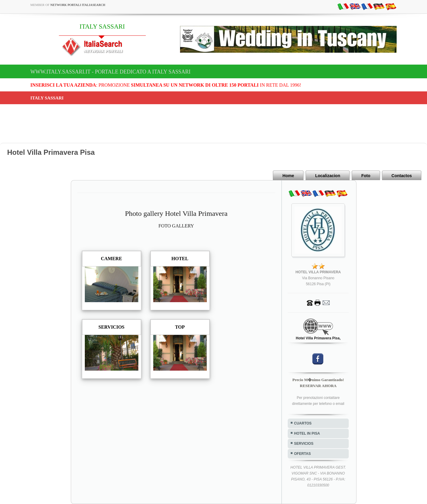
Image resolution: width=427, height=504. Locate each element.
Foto (366, 176)
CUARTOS (303, 423)
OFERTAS (302, 454)
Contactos (402, 176)
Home (288, 176)
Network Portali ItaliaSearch (78, 5)
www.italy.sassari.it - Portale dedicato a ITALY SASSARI (110, 72)
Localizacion (328, 176)
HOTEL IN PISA (307, 433)
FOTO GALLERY (176, 226)
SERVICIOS (304, 444)
